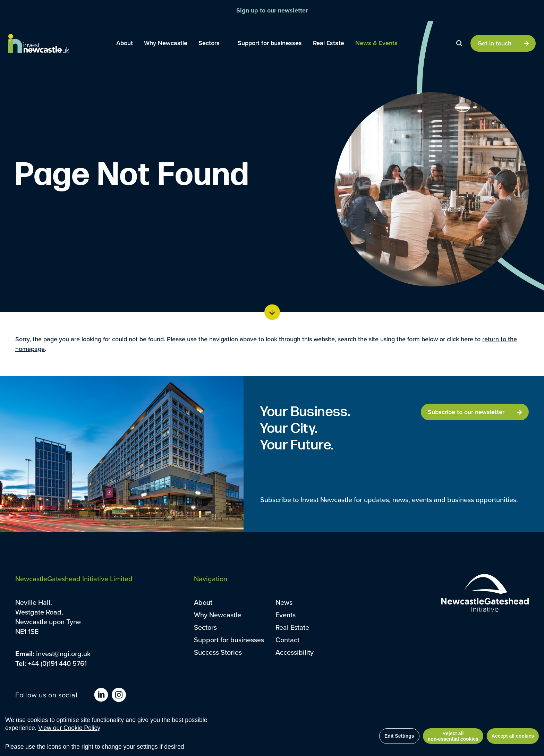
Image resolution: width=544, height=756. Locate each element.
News (284, 602)
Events (286, 615)
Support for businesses (229, 640)
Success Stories (218, 652)
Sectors (205, 627)
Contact (287, 640)
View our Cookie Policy (69, 728)
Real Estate (292, 627)
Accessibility (295, 652)
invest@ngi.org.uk (63, 654)
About (203, 602)
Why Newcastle (218, 615)
